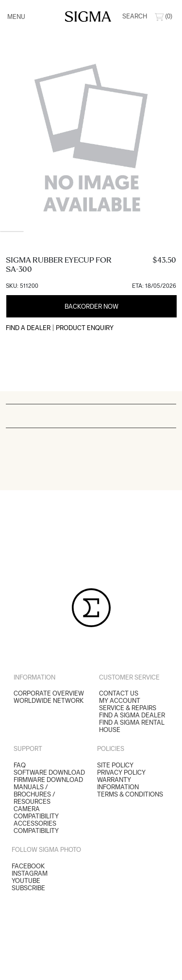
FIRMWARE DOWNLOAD (48, 780)
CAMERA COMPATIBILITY (36, 813)
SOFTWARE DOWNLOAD (49, 772)
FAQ (20, 765)
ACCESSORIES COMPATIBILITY (36, 827)
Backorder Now (91, 307)
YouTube (26, 881)
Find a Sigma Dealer (132, 715)
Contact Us (119, 693)
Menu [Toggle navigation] (16, 17)
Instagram (30, 873)
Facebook (28, 866)
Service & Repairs (128, 708)
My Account (120, 701)
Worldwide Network (49, 701)
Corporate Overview (49, 693)
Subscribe (28, 888)
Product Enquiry (85, 328)
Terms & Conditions (130, 794)
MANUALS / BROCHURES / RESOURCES (34, 794)
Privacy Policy (121, 772)
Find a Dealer (28, 328)
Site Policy (115, 765)
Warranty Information (118, 783)
